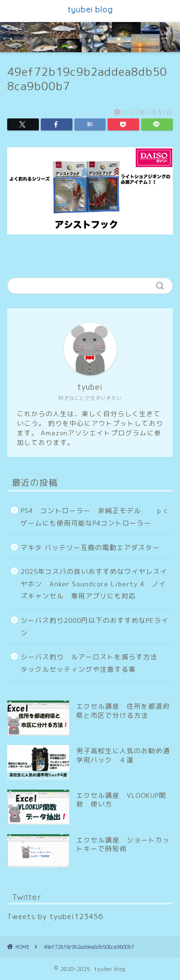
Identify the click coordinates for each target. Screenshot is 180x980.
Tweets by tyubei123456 (55, 916)
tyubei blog (90, 10)
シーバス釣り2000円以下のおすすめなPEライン (95, 626)
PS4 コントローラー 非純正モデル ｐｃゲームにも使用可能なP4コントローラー (95, 517)
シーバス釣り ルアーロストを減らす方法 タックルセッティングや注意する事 (93, 663)
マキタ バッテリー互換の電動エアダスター (90, 547)
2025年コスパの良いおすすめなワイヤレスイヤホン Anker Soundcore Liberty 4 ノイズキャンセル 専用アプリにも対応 (94, 583)
